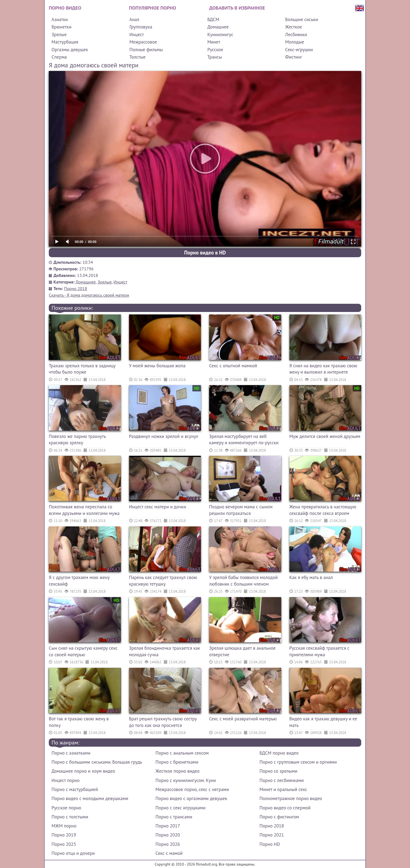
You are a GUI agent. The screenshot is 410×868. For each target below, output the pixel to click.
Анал (134, 19)
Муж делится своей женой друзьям (325, 436)
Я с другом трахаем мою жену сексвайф (79, 581)
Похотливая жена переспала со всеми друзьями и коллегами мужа (84, 510)
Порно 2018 (76, 288)
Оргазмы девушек (70, 50)
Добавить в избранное (237, 8)
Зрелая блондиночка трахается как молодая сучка (165, 651)
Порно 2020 (168, 835)
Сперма (59, 57)
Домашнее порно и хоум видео (83, 771)
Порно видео (65, 8)
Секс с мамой (169, 853)
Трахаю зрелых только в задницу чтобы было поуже (82, 369)
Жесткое (294, 27)
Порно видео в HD (205, 253)
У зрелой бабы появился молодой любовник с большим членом (243, 581)
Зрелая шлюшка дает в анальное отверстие (242, 651)
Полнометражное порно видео (291, 798)
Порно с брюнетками (177, 762)
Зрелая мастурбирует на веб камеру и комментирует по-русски (244, 440)
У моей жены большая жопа (157, 366)
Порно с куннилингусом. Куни (186, 780)
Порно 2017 (168, 826)
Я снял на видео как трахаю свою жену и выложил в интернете (323, 369)
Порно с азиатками (71, 753)
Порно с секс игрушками (180, 808)
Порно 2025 (64, 844)
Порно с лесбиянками (282, 780)
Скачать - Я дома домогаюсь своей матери (89, 295)
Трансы (214, 57)
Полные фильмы (146, 50)
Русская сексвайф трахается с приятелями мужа (320, 651)
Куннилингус (220, 35)
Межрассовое (143, 42)
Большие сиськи (302, 19)
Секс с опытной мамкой (233, 366)
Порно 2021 (272, 835)
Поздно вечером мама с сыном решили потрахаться (241, 510)
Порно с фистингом (279, 817)
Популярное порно (153, 8)
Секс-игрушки (299, 50)
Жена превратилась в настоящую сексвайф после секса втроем (323, 510)
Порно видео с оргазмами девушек (191, 798)
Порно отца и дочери (73, 853)
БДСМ (213, 19)
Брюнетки (62, 27)
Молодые (295, 42)
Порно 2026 (168, 844)
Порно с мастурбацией (75, 789)
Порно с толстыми (70, 817)
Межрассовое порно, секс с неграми (192, 789)
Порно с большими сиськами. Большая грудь (97, 762)
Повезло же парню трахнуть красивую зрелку (77, 440)
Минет (214, 42)
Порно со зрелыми (278, 771)
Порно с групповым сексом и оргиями (298, 762)
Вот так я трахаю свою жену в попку (79, 722)
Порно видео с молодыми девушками (90, 798)
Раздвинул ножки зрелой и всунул (164, 436)
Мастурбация (65, 42)
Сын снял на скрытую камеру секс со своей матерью (83, 651)
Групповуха (141, 27)
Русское (215, 50)
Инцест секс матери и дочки (158, 507)
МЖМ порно (64, 826)
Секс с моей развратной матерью (243, 719)
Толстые (137, 57)
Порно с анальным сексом (182, 753)
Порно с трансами (174, 817)
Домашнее (218, 27)
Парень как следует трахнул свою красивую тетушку (163, 581)
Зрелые (59, 35)
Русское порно (66, 808)
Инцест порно (66, 780)
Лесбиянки (296, 35)
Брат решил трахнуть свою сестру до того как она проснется (163, 722)
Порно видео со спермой (285, 808)
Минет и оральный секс (283, 789)
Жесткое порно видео (177, 771)
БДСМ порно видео (279, 753)
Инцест (137, 35)
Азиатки (60, 19)
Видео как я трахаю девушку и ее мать (323, 722)
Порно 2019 (64, 835)
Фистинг (294, 57)
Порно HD (270, 844)
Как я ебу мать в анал (311, 577)
